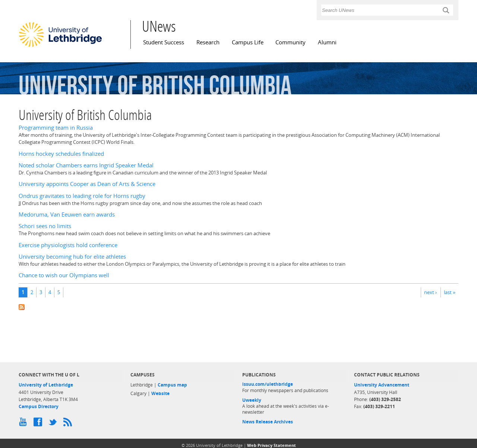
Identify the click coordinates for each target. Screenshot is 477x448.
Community (290, 42)
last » (450, 292)
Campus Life (248, 42)
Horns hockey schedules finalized (61, 154)
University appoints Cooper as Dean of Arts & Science (87, 184)
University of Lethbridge (46, 385)
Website (160, 393)
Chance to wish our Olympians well (64, 275)
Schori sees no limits (45, 226)
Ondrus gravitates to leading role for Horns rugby (82, 196)
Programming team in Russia (56, 128)
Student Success (164, 42)
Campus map (172, 385)
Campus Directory (39, 406)
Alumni (327, 42)
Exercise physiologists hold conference (68, 245)
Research (208, 42)
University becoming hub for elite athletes (72, 257)
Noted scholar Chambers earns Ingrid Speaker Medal (86, 165)
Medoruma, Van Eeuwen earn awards (67, 214)
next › (430, 292)
